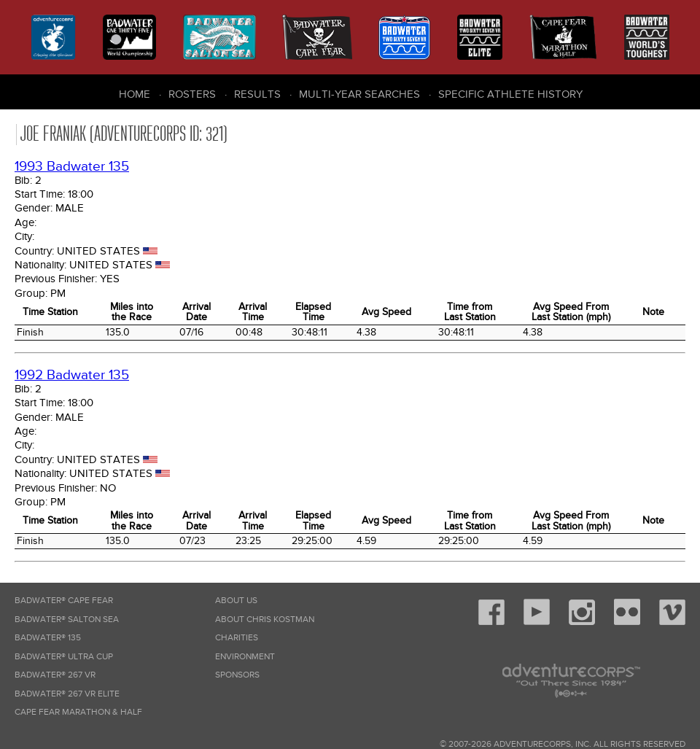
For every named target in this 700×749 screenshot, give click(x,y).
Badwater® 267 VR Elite (67, 694)
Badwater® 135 (48, 638)
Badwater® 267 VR (55, 675)
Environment (245, 657)
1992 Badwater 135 (72, 375)
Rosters (192, 94)
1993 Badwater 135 (72, 167)
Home (135, 94)
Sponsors (237, 675)
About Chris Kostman (265, 620)
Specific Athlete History (510, 94)
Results (257, 94)
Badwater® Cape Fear (64, 601)
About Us (236, 601)
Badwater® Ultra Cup (64, 657)
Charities (237, 638)
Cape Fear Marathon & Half (78, 712)
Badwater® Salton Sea (67, 620)
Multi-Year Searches (359, 94)
